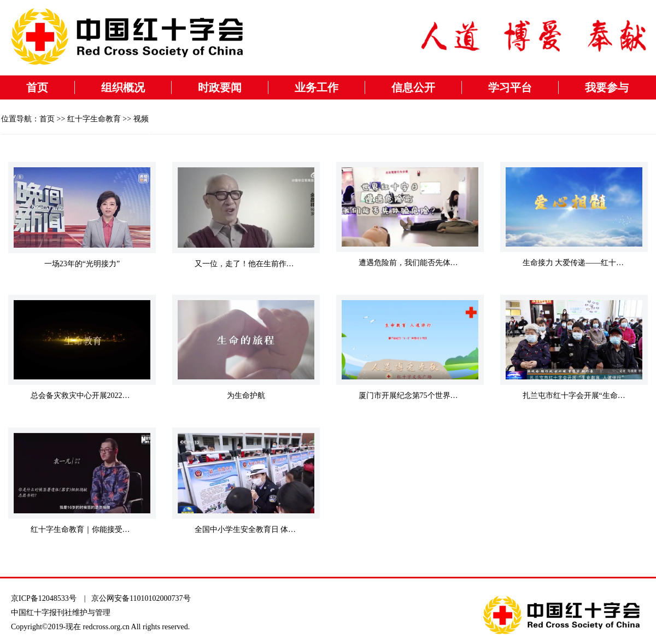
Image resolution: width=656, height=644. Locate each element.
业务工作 (317, 87)
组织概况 (123, 87)
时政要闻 (220, 87)
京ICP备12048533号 (44, 598)
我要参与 (607, 87)
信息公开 (413, 87)
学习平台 (510, 87)
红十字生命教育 (94, 119)
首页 (37, 87)
